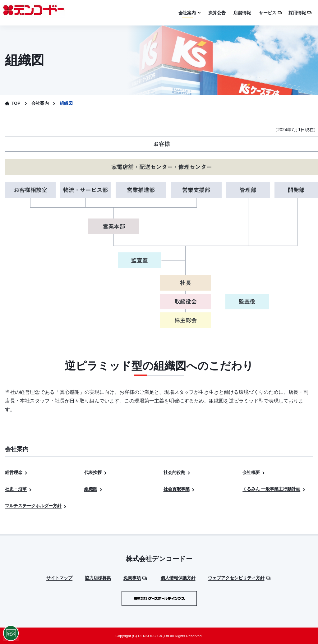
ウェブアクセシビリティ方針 (239, 578)
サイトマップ (59, 578)
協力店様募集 (98, 578)
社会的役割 (177, 472)
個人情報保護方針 (178, 578)
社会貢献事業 (180, 489)
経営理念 (17, 472)
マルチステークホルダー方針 (36, 506)
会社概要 (254, 472)
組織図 (94, 489)
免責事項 (135, 578)
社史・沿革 (19, 489)
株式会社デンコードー (159, 559)
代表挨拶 (96, 472)
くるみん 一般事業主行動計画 (274, 489)
